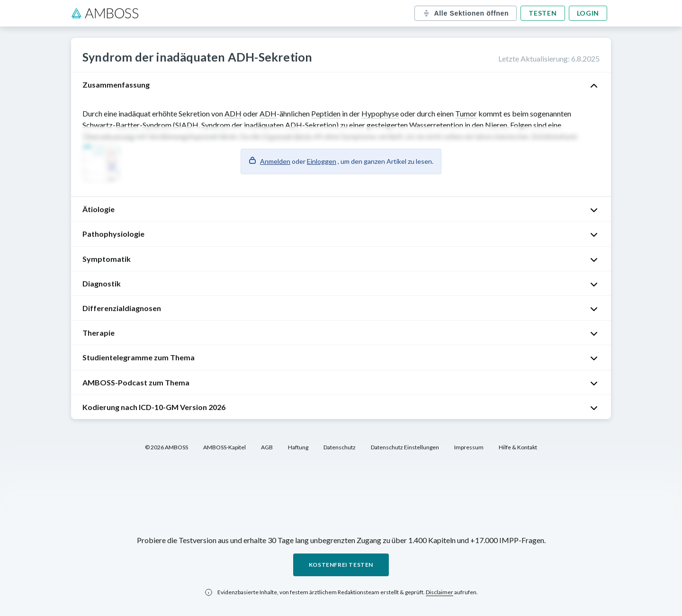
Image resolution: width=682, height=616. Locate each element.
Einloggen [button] (322, 161)
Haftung (298, 447)
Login (588, 13)
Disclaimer (440, 592)
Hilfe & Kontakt (518, 447)
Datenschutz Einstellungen (405, 447)
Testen (543, 13)
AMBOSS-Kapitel (224, 447)
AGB (267, 447)
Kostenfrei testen (341, 565)
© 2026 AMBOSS (166, 447)
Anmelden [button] (275, 161)
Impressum (469, 447)
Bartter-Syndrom (144, 125)
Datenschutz (340, 447)
